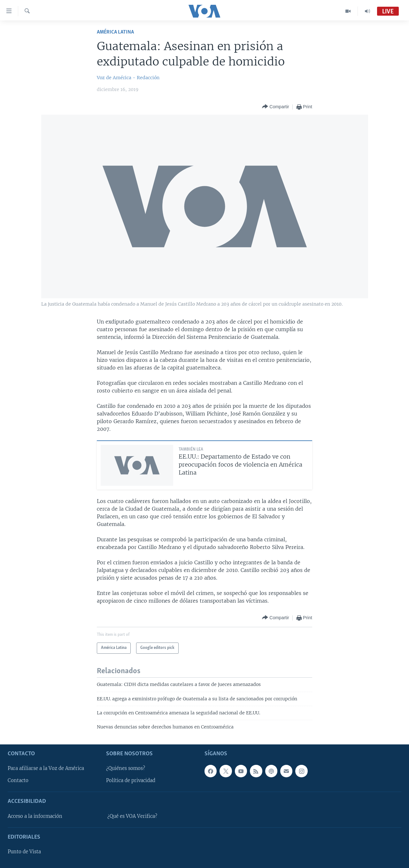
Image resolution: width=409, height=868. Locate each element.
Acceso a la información (35, 816)
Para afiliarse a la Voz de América (46, 768)
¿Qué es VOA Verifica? (132, 816)
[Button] (275, 107)
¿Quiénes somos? (126, 768)
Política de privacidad (131, 780)
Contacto (18, 780)
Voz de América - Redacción (128, 78)
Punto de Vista (24, 852)
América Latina (115, 32)
